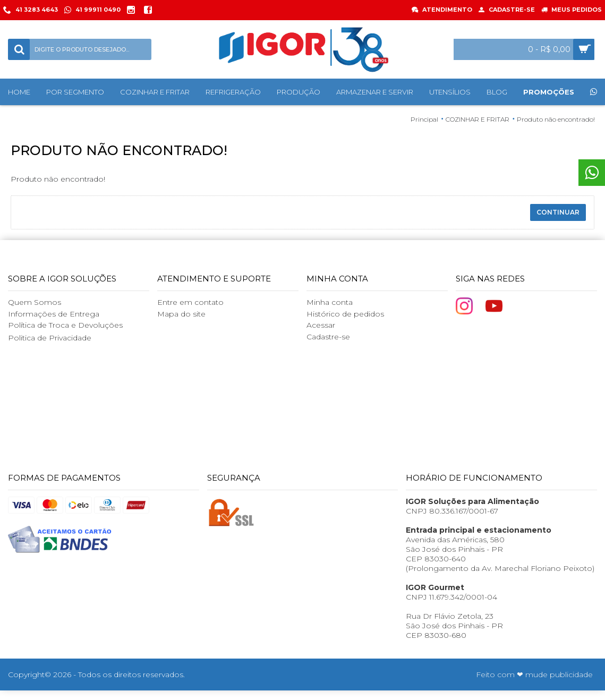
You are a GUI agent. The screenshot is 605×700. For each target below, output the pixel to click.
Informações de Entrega (54, 314)
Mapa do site (181, 314)
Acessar (321, 325)
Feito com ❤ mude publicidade (534, 675)
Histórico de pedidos (345, 314)
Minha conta (330, 302)
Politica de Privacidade (50, 338)
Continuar (558, 212)
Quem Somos (35, 302)
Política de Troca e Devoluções (65, 325)
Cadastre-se (328, 337)
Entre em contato (190, 302)
